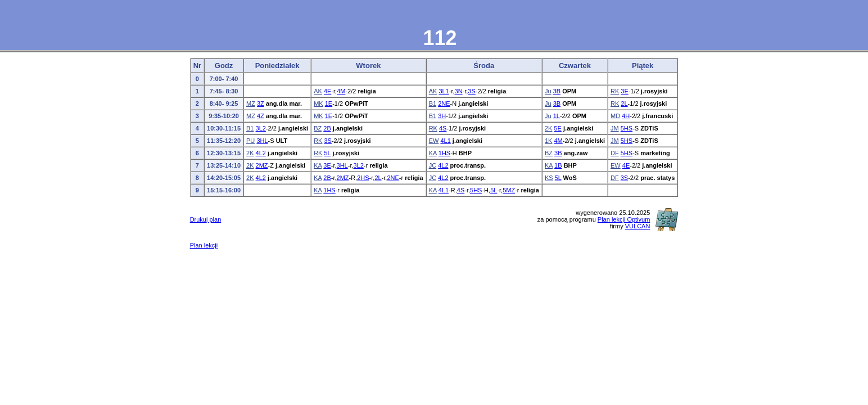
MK (318, 103)
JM (615, 128)
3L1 (444, 91)
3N (459, 91)
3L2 (261, 128)
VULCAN (638, 226)
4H (626, 116)
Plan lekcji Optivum (624, 219)
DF (615, 153)
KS (549, 178)
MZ (251, 103)
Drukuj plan (206, 219)
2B (327, 128)
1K (548, 141)
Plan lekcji (204, 245)
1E (329, 103)
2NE (444, 103)
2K (548, 128)
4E (327, 91)
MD (615, 116)
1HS (444, 153)
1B (558, 165)
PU (250, 141)
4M (341, 91)
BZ (318, 128)
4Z (261, 116)
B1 (433, 103)
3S (471, 91)
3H (442, 116)
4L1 (445, 141)
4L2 (261, 153)
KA (433, 153)
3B (557, 91)
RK (615, 91)
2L (624, 103)
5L (327, 153)
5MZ (509, 190)
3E (624, 91)
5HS (627, 128)
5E (557, 128)
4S (443, 128)
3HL (262, 141)
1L (557, 116)
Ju (548, 91)
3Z (261, 103)
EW (434, 141)
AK (318, 91)
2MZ (262, 165)
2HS (363, 178)
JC (433, 165)
